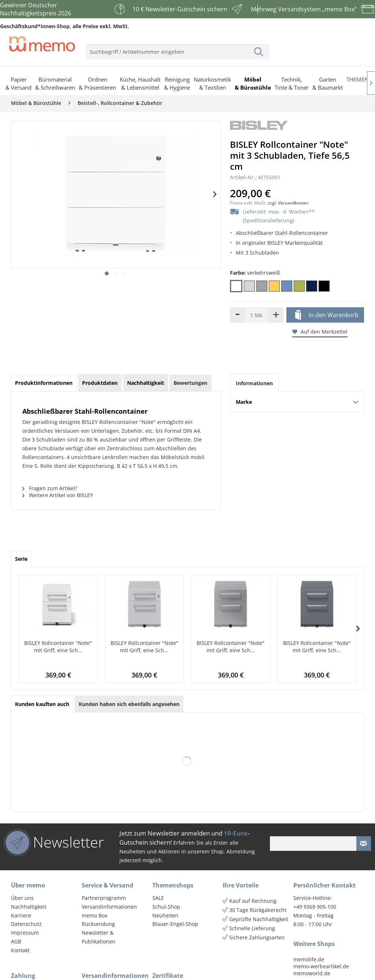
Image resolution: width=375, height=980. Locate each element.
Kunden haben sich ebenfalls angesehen (129, 704)
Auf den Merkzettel (320, 332)
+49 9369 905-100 (315, 907)
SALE (158, 898)
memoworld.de (312, 973)
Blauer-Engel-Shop (175, 924)
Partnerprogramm (104, 898)
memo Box (94, 915)
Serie (21, 559)
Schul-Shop (166, 907)
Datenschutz (26, 924)
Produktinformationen (44, 383)
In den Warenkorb (327, 315)
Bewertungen (190, 383)
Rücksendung (98, 924)
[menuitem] (177, 49)
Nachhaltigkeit (29, 907)
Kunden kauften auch (42, 704)
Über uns (22, 898)
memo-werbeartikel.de (321, 966)
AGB (16, 941)
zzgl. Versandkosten (288, 203)
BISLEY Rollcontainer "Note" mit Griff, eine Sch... (58, 647)
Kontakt (20, 950)
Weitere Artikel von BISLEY (58, 495)
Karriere (21, 915)
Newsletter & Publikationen (99, 937)
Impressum (25, 933)
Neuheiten (165, 915)
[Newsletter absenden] (364, 844)
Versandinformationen (109, 907)
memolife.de (309, 959)
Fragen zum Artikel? (50, 488)
